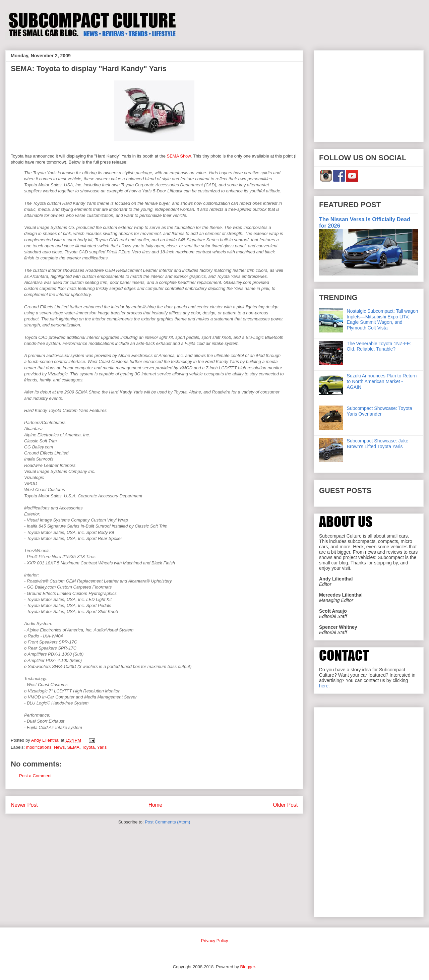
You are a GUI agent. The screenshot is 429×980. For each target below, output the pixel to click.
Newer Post (24, 805)
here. (324, 686)
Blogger (248, 967)
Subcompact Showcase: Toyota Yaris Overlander (380, 411)
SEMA (73, 747)
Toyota (88, 747)
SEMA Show (179, 156)
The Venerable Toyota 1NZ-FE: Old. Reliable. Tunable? (379, 346)
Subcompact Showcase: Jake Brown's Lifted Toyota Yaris (378, 444)
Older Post (285, 805)
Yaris (102, 747)
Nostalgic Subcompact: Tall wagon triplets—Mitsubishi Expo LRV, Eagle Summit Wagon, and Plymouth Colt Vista (383, 319)
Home (156, 805)
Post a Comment (35, 776)
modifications (39, 747)
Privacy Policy (215, 941)
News (59, 747)
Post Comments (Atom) (167, 822)
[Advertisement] (369, 95)
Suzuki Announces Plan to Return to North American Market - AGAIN (382, 381)
